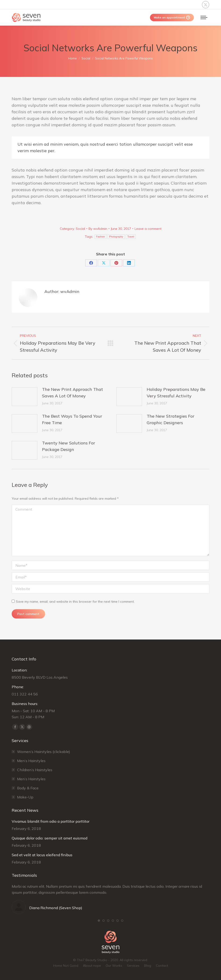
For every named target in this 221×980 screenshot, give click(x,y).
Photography (116, 237)
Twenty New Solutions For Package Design (69, 446)
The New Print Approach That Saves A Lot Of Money (73, 393)
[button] (99, 921)
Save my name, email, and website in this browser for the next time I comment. (75, 602)
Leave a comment (148, 229)
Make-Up (25, 797)
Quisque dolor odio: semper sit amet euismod (50, 838)
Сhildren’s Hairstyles (35, 770)
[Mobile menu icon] (204, 17)
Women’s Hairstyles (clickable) (44, 752)
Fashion (101, 237)
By (98, 229)
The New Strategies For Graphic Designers (171, 419)
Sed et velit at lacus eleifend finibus (42, 855)
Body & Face (28, 788)
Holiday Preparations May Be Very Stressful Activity (176, 393)
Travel (131, 237)
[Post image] (25, 397)
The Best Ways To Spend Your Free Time (72, 419)
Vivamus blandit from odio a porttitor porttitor (51, 821)
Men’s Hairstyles (31, 761)
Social (80, 229)
